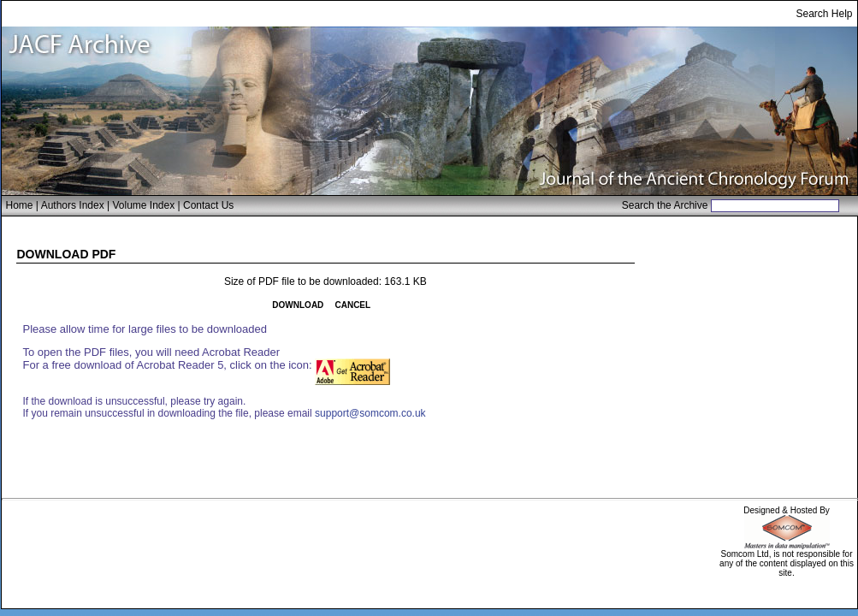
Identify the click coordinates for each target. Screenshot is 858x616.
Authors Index (73, 205)
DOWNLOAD (298, 305)
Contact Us (208, 205)
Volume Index (143, 205)
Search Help (824, 14)
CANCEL (352, 305)
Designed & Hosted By (787, 510)
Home (20, 205)
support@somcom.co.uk (370, 413)
